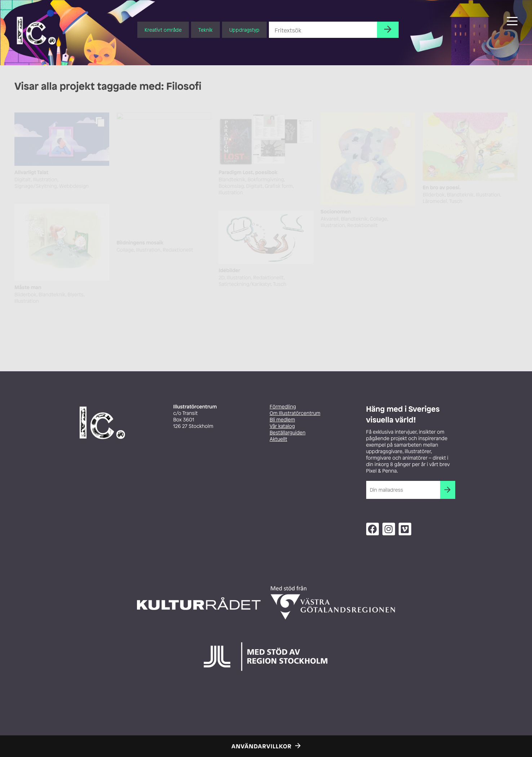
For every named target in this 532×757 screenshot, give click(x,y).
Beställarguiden (287, 433)
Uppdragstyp (244, 30)
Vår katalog (282, 426)
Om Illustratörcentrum (295, 413)
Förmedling (283, 407)
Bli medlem (282, 420)
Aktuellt (278, 439)
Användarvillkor (261, 746)
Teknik (205, 30)
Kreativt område (163, 30)
